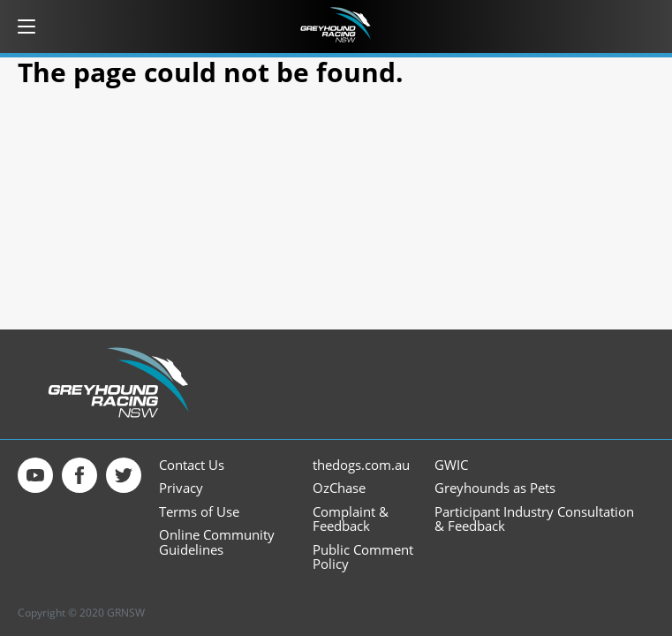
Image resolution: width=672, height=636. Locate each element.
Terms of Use (199, 512)
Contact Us (192, 465)
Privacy (181, 488)
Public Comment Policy (363, 557)
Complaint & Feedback (351, 519)
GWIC (451, 465)
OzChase (339, 488)
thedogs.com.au (361, 465)
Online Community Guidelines (217, 542)
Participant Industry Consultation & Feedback (534, 519)
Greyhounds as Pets (495, 488)
